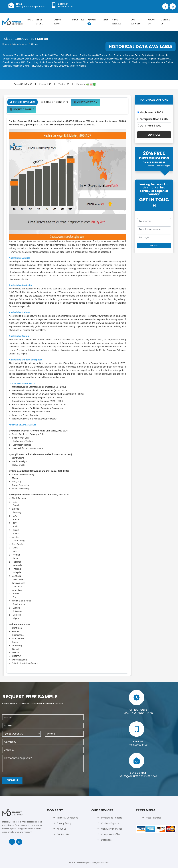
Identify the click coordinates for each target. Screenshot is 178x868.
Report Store (40, 22)
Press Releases (116, 22)
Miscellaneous (20, 44)
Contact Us (166, 22)
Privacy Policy (64, 823)
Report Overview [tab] (22, 102)
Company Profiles (111, 834)
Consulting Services (112, 829)
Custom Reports (110, 823)
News (106, 20)
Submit (12, 780)
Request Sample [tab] (22, 109)
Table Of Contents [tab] (54, 102)
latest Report (58, 22)
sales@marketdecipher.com (31, 7)
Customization (86, 102)
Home (30, 20)
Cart (92, 22)
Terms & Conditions (67, 818)
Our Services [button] (136, 22)
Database (106, 840)
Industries (78, 20)
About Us (152, 22)
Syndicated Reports (112, 818)
